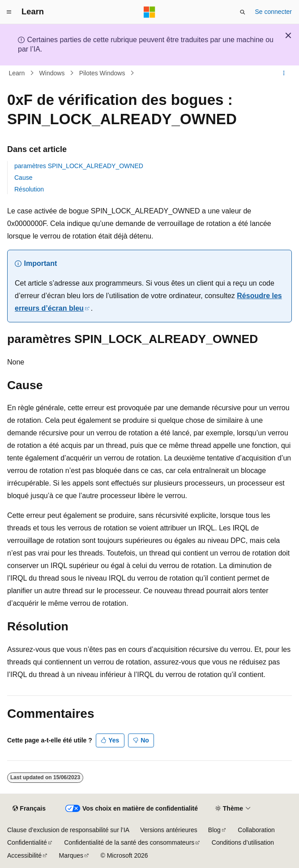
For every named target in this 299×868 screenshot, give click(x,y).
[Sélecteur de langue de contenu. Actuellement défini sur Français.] (29, 808)
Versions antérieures (169, 830)
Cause (23, 178)
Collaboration (256, 830)
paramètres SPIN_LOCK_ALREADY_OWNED (79, 166)
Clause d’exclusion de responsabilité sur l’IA (68, 830)
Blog (214, 830)
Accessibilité (24, 855)
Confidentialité (27, 842)
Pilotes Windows (102, 73)
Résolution (29, 189)
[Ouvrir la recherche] (243, 12)
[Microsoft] (149, 12)
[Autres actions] (284, 73)
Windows (52, 73)
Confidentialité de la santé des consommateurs (129, 842)
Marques (71, 855)
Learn (17, 73)
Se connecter (274, 12)
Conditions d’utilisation (243, 842)
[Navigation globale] (9, 12)
